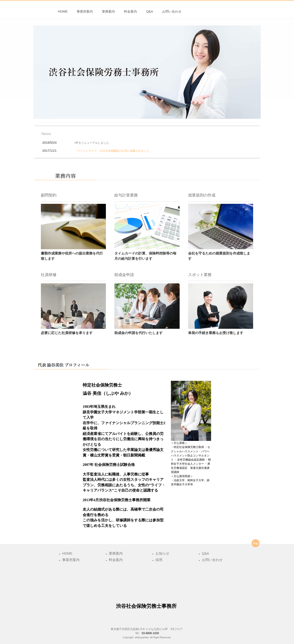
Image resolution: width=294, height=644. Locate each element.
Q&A (150, 14)
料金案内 (130, 14)
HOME (63, 14)
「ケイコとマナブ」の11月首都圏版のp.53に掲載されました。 (113, 155)
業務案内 (108, 14)
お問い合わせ (172, 14)
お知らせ (162, 553)
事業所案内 (85, 14)
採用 (159, 560)
